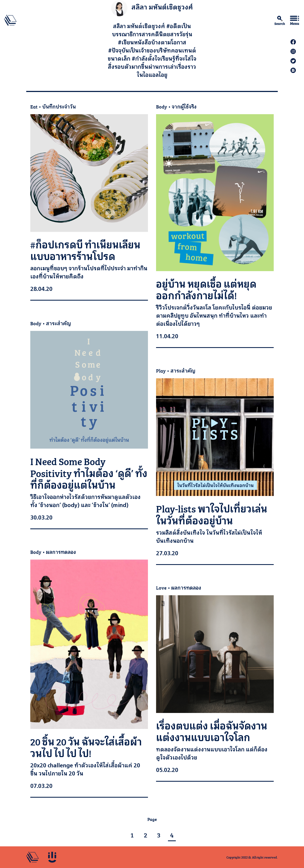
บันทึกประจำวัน (59, 106)
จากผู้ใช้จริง (184, 106)
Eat (34, 106)
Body (162, 106)
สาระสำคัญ (58, 323)
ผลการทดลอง (61, 552)
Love (161, 588)
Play (161, 371)
